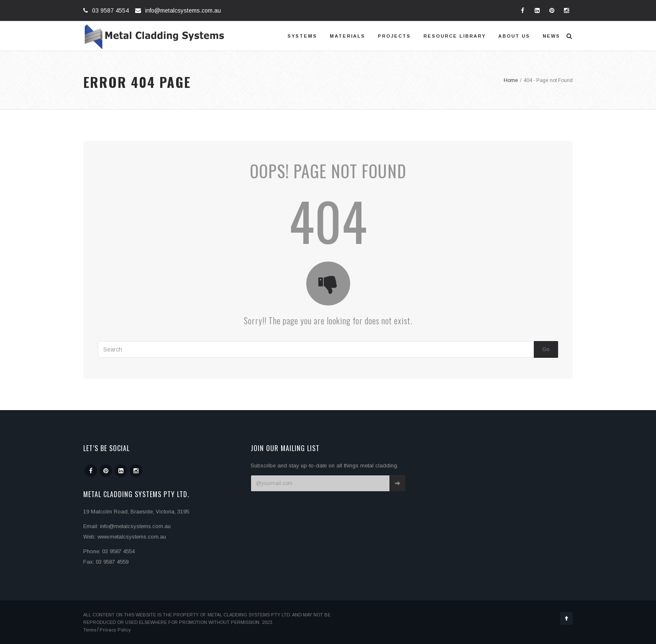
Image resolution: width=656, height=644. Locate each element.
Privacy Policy (115, 630)
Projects (394, 36)
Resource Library (455, 36)
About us (514, 36)
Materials (347, 36)
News (551, 36)
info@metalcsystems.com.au (183, 10)
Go (546, 349)
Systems (302, 36)
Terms (90, 630)
